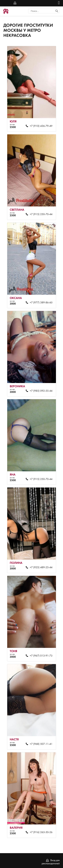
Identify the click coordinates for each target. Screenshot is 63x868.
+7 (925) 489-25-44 (41, 568)
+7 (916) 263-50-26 (41, 832)
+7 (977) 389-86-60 (41, 303)
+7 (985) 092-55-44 (41, 391)
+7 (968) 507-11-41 (41, 744)
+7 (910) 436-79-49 (41, 126)
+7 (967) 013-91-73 (41, 656)
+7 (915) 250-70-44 (41, 214)
